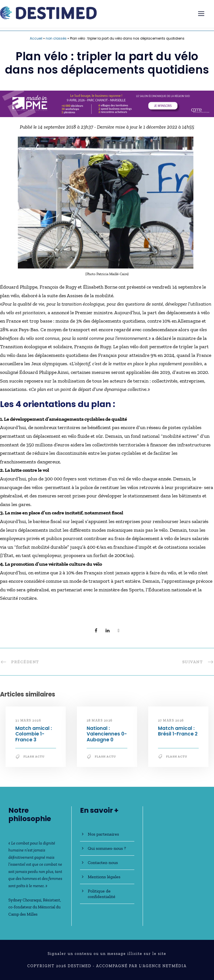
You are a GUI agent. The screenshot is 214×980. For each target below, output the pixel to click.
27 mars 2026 (171, 720)
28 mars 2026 (100, 720)
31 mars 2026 (28, 720)
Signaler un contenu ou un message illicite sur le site (107, 954)
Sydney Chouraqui (25, 900)
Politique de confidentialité (102, 894)
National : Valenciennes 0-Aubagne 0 (107, 734)
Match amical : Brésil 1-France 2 (178, 731)
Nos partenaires (103, 834)
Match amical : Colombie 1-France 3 (34, 734)
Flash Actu (34, 757)
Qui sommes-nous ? (107, 848)
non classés (56, 38)
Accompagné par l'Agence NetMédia (141, 966)
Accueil (36, 38)
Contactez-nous (103, 862)
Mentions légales (104, 877)
